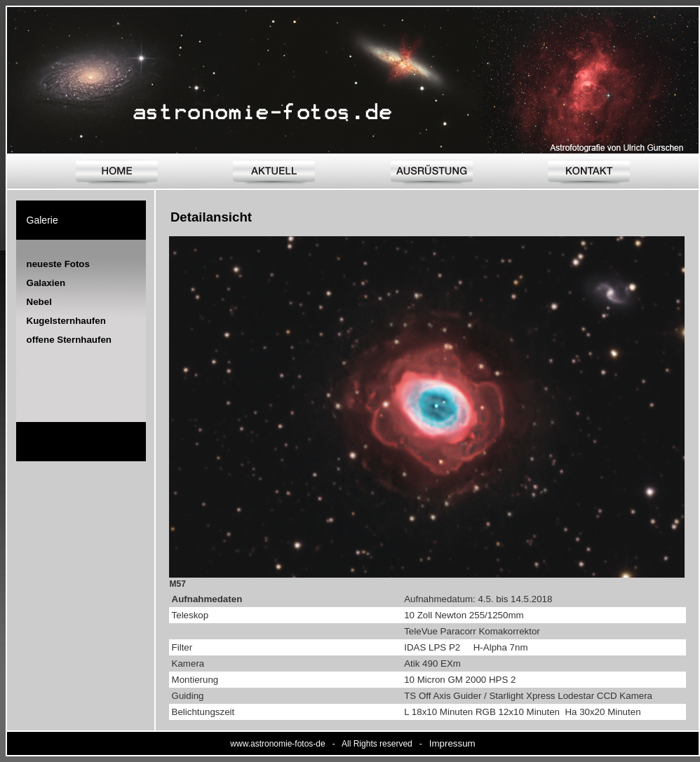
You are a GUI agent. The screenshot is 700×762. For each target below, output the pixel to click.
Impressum (452, 743)
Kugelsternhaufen (66, 321)
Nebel (39, 302)
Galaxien (46, 283)
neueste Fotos (58, 264)
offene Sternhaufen (69, 340)
